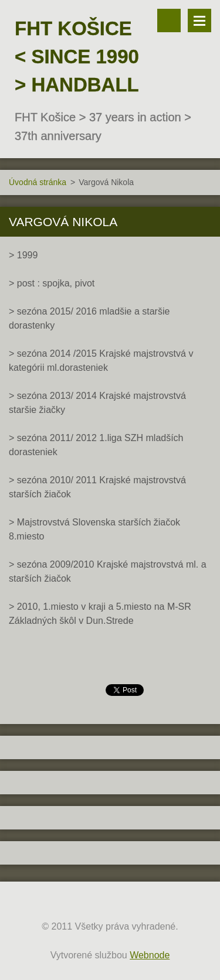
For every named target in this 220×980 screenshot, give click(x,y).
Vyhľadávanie (169, 21)
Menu (199, 21)
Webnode (150, 955)
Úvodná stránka (38, 182)
